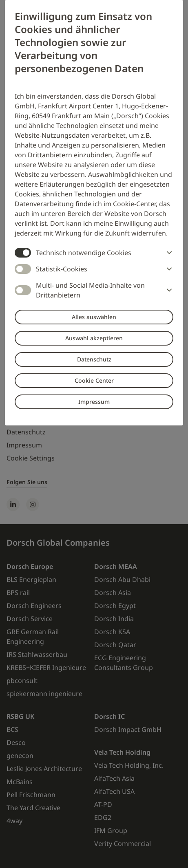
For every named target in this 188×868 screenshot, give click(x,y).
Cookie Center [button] (94, 380)
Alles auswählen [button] (94, 317)
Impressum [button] (94, 402)
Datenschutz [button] (94, 359)
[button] (168, 253)
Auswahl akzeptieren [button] (94, 338)
